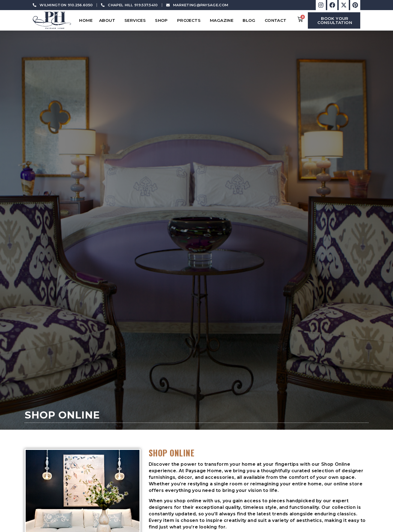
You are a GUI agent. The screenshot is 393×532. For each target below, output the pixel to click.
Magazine (223, 20)
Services (136, 20)
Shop (163, 20)
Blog (250, 20)
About (108, 20)
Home (86, 20)
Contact (277, 20)
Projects (190, 20)
